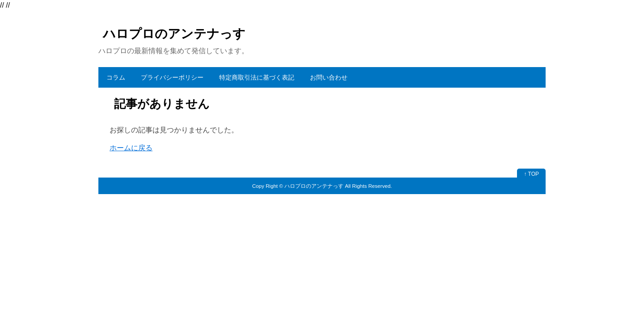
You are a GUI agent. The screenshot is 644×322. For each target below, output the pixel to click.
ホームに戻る (131, 148)
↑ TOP (531, 174)
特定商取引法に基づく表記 (257, 77)
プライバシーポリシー (172, 77)
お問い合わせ (329, 77)
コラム (116, 77)
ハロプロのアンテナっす (174, 34)
